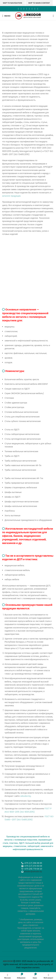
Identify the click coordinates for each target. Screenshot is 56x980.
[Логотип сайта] (28, 16)
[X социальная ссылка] (21, 9)
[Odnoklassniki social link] (27, 9)
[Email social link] (24, 9)
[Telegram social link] (35, 9)
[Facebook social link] (18, 9)
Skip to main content (39, 3)
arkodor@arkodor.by (33, 871)
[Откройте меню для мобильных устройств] (6, 16)
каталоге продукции (11, 196)
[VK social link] (32, 9)
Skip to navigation (12, 3)
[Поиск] (53, 16)
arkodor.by (26, 796)
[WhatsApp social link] (29, 9)
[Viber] (38, 9)
